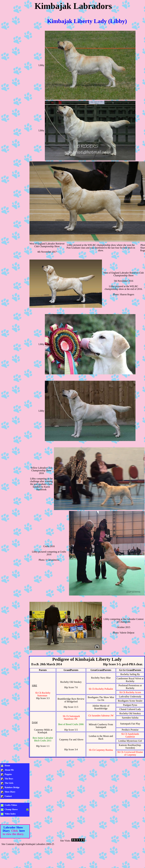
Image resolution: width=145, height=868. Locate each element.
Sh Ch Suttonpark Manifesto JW (71, 718)
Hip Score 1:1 (43, 746)
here (22, 831)
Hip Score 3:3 (43, 698)
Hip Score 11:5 (71, 707)
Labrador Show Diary (13, 829)
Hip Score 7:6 (71, 687)
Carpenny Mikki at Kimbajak (43, 731)
